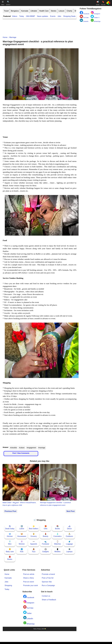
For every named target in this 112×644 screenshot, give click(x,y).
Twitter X (95, 17)
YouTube (28, 607)
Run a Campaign (48, 585)
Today (22, 16)
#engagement (31, 448)
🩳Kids (22, 550)
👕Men (10, 543)
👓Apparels (34, 543)
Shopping (8, 585)
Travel (6, 11)
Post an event (29, 582)
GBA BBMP (30, 16)
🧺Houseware (22, 535)
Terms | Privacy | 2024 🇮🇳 (40, 629)
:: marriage (12, 37)
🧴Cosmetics (57, 535)
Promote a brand (48, 574)
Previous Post (10, 511)
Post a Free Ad (48, 578)
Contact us (46, 596)
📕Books (10, 558)
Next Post (71, 511)
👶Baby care (10, 550)
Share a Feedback (49, 600)
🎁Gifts (46, 527)
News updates (42, 16)
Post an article (29, 574)
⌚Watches (58, 543)
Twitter (27, 612)
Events (53, 16)
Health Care (44, 11)
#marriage (42, 448)
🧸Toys (34, 550)
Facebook (29, 597)
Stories (54, 11)
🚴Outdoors (69, 535)
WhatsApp (29, 623)
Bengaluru (15, 11)
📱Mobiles (57, 550)
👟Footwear (46, 543)
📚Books (57, 527)
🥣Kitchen (10, 535)
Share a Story (29, 578)
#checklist (14, 448)
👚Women (22, 543)
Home (5, 37)
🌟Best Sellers (34, 527)
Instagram (29, 602)
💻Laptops (69, 550)
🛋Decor (69, 527)
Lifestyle (34, 11)
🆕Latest (22, 527)
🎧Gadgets (45, 550)
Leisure (61, 11)
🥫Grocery (34, 535)
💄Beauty (46, 535)
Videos (15, 16)
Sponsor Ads (47, 582)
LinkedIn (28, 618)
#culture (22, 448)
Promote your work (31, 585)
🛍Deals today (10, 527)
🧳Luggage (69, 543)
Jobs (59, 16)
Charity (69, 11)
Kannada (25, 11)
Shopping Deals (70, 16)
